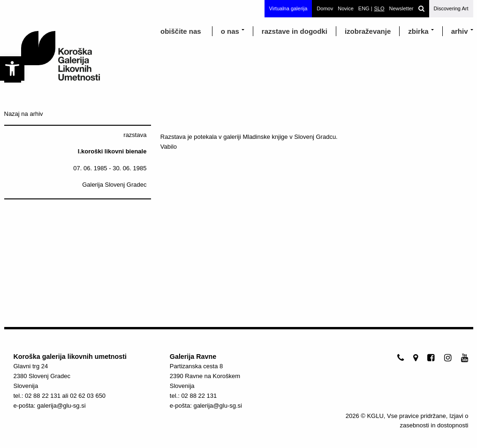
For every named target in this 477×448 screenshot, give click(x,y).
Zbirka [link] (418, 31)
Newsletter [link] (401, 8)
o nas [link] (230, 31)
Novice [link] (346, 8)
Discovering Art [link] (451, 8)
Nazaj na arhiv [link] (24, 114)
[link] (12, 68)
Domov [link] (325, 8)
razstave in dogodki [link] (295, 31)
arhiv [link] (460, 31)
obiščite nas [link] (181, 31)
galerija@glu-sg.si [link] (61, 406)
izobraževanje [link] (368, 31)
